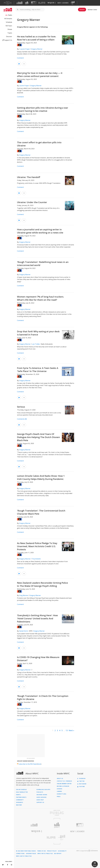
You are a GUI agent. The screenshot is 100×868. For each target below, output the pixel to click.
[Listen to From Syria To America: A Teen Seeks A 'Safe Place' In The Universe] (19, 398)
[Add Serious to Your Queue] (24, 425)
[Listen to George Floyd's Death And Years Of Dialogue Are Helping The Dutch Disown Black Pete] (19, 467)
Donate (82, 10)
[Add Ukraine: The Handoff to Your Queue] (24, 193)
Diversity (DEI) (62, 794)
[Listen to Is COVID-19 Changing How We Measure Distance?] (19, 687)
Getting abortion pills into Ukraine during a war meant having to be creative (43, 109)
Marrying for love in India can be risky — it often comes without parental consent (40, 75)
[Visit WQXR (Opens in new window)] (51, 3)
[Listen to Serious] (19, 425)
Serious (21, 407)
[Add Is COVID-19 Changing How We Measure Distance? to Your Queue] (24, 687)
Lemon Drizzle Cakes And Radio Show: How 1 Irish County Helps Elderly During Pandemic (41, 477)
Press (59, 797)
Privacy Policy (52, 851)
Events (18, 795)
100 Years (9, 26)
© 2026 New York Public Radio (26, 851)
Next (71, 730)
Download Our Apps (43, 790)
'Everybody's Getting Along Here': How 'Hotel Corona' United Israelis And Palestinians (37, 618)
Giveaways (20, 802)
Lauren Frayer (25, 49)
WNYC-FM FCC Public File (45, 854)
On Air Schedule (21, 790)
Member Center (92, 10)
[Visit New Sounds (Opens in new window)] (63, 3)
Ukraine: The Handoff (29, 177)
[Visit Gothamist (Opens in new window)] (27, 3)
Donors (60, 789)
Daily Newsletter (22, 792)
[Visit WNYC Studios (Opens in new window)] (34, 3)
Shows (10, 29)
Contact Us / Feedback (64, 781)
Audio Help (40, 800)
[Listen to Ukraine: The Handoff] (19, 193)
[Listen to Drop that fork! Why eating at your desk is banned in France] (19, 359)
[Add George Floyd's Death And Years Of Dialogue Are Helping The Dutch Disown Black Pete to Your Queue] (24, 467)
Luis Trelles (36, 344)
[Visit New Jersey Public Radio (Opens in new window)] (37, 838)
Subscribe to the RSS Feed (27, 764)
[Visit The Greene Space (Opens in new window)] (73, 3)
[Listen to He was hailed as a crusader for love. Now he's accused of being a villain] (19, 64)
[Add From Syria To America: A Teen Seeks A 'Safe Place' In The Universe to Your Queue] (24, 398)
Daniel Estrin (24, 631)
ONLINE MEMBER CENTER (64, 784)
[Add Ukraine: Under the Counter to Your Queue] (24, 220)
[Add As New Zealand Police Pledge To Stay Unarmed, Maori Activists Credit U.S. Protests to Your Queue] (24, 574)
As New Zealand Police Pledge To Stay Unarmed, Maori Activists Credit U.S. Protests (37, 546)
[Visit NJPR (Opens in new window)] (42, 3)
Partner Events (21, 797)
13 (67, 730)
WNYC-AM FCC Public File (24, 856)
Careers (59, 791)
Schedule (9, 22)
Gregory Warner (37, 49)
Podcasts (40, 792)
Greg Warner (24, 595)
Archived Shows (42, 795)
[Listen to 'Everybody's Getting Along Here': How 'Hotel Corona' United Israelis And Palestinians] (19, 648)
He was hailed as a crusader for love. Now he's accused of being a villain (37, 38)
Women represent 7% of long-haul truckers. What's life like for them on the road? (41, 298)
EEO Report (58, 854)
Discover (9, 36)
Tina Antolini (36, 559)
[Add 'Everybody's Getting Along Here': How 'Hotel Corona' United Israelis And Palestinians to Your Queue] (24, 648)
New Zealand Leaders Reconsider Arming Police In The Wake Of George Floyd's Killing (42, 584)
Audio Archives (42, 797)
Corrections (20, 854)
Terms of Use (41, 851)
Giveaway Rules (31, 854)
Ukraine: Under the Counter (32, 202)
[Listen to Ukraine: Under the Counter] (19, 220)
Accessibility (62, 851)
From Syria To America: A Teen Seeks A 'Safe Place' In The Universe (38, 370)
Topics (10, 33)
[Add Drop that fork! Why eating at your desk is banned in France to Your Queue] (24, 359)
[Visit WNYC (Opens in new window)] (19, 3)
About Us (60, 779)
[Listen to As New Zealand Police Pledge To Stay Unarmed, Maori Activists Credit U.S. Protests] (19, 574)
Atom (39, 764)
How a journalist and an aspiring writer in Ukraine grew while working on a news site (40, 231)
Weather (19, 805)
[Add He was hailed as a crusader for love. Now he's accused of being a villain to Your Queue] (24, 64)
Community (20, 800)
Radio (10, 15)
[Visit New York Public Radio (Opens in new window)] (57, 813)
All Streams (8, 19)
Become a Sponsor (63, 786)
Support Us (7, 40)
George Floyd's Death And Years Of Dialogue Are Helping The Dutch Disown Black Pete (38, 437)
